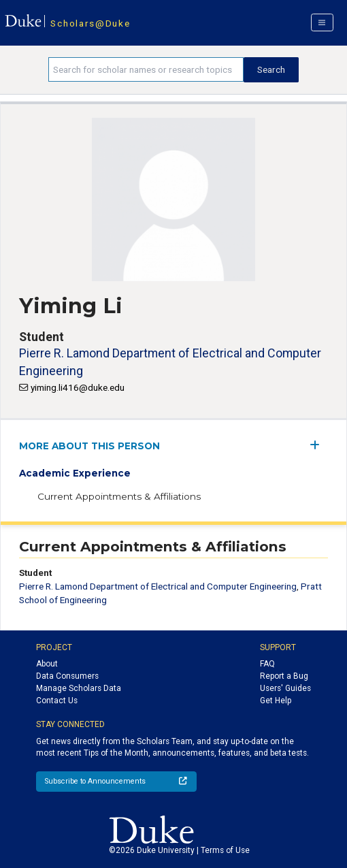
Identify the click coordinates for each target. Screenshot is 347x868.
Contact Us (57, 701)
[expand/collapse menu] (319, 445)
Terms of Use (225, 850)
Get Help (276, 701)
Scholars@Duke (90, 23)
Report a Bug (284, 676)
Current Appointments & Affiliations (119, 496)
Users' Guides (285, 688)
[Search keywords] (146, 69)
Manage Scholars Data (79, 688)
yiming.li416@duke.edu (78, 387)
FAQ (267, 664)
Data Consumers (67, 676)
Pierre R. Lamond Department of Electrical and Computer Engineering (158, 586)
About (47, 664)
